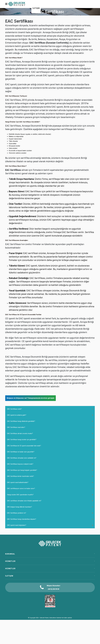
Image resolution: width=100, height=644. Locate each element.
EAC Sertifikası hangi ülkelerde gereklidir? (21, 421)
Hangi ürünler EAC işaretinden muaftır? (20, 495)
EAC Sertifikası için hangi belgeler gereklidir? (22, 470)
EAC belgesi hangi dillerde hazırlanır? (19, 507)
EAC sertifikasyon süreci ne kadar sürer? (21, 488)
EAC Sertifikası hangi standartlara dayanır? (22, 519)
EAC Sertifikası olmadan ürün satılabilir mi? (22, 458)
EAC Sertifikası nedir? (14, 409)
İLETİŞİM (36, 8)
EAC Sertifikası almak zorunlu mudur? (20, 433)
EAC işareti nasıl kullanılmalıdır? (18, 482)
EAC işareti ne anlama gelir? (17, 415)
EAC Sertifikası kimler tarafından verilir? (20, 476)
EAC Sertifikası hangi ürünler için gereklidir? (22, 440)
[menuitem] (36, 8)
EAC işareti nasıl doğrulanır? (17, 525)
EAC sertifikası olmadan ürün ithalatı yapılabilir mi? (24, 501)
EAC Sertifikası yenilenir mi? (17, 513)
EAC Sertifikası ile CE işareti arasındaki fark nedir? (24, 446)
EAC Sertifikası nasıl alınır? (16, 427)
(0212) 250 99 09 (53, 589)
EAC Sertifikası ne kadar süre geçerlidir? (21, 452)
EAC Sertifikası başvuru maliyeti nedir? (20, 464)
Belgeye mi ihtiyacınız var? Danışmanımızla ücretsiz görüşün (31, 398)
